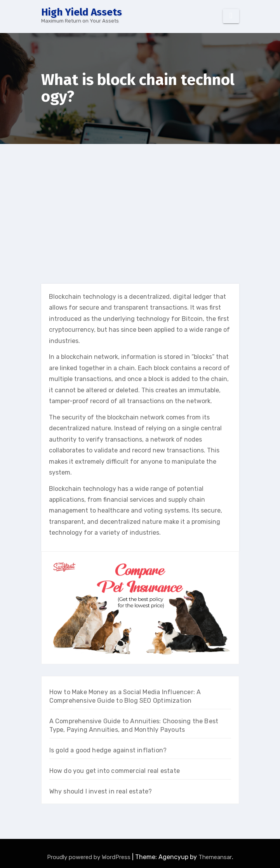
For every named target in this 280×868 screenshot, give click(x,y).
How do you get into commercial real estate (115, 771)
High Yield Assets (82, 12)
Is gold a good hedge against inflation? (108, 750)
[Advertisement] (141, 202)
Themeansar (215, 857)
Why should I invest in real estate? (101, 791)
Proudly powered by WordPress (90, 857)
